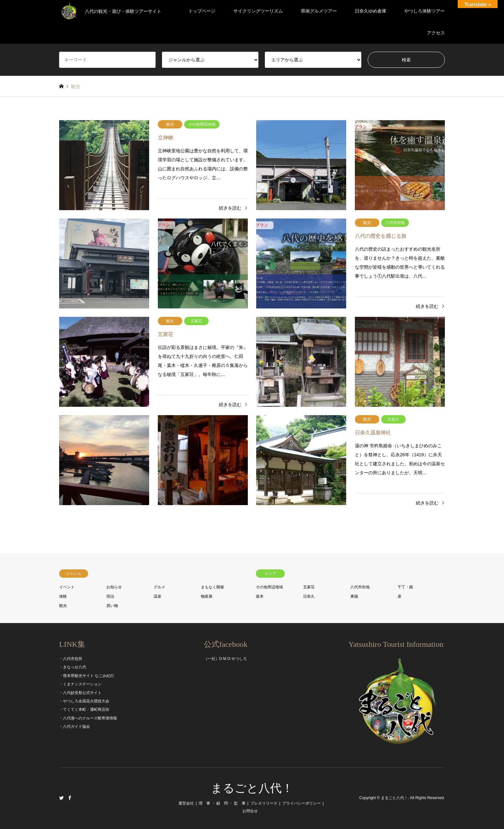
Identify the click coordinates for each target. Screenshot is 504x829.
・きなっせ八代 (73, 667)
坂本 (260, 596)
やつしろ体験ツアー (425, 11)
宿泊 (110, 596)
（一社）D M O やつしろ (225, 659)
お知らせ (114, 587)
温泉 (157, 596)
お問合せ (250, 811)
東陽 (354, 596)
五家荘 (309, 587)
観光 (63, 606)
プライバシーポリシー (301, 803)
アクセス (436, 33)
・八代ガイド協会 (75, 726)
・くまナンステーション (80, 684)
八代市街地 (360, 587)
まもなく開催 (212, 587)
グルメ (159, 587)
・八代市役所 (71, 659)
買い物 (112, 606)
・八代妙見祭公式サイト (80, 693)
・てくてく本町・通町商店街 (84, 709)
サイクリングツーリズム (258, 11)
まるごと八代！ (252, 788)
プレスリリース (264, 803)
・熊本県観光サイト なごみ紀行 (87, 676)
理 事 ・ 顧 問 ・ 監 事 (222, 803)
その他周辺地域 (269, 587)
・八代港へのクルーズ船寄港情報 (88, 718)
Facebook (70, 798)
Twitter (61, 798)
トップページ (202, 11)
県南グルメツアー (319, 11)
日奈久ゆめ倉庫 (371, 11)
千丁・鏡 (405, 587)
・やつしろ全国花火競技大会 (84, 701)
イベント (67, 587)
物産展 (207, 596)
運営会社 (186, 803)
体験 (63, 596)
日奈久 (309, 596)
